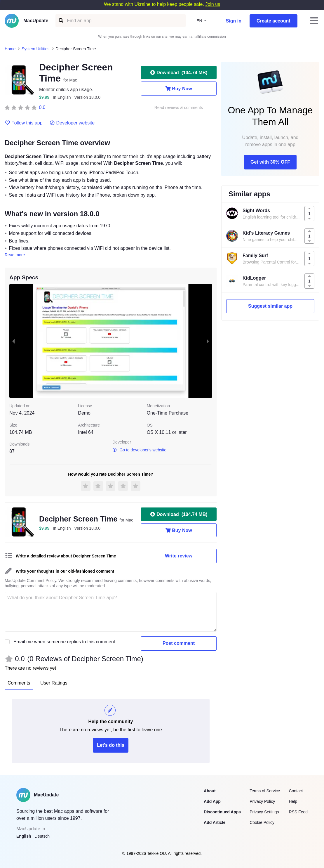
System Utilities (36, 49)
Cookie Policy (262, 822)
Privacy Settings (264, 812)
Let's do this (111, 745)
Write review (179, 556)
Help (293, 801)
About (210, 791)
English (24, 836)
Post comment (179, 643)
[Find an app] (61, 21)
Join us (213, 4)
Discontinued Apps (222, 812)
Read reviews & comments (179, 108)
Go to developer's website (139, 450)
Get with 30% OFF (270, 162)
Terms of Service (265, 791)
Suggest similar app (270, 306)
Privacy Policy (262, 801)
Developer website (72, 123)
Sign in (234, 21)
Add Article (215, 822)
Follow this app (24, 123)
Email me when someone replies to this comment (64, 642)
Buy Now (178, 89)
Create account (274, 21)
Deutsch (42, 836)
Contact (296, 791)
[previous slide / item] (13, 341)
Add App (212, 801)
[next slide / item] (208, 341)
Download (178, 72)
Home (10, 49)
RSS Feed (298, 812)
